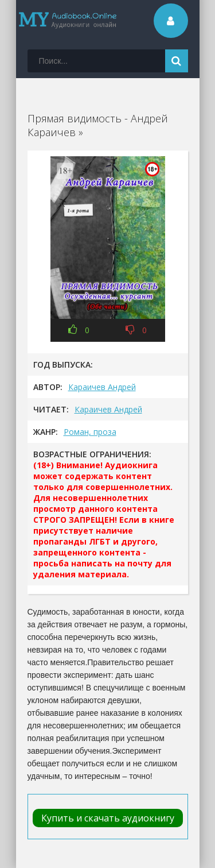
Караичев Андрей (102, 387)
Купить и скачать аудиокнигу (108, 818)
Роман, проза (90, 432)
